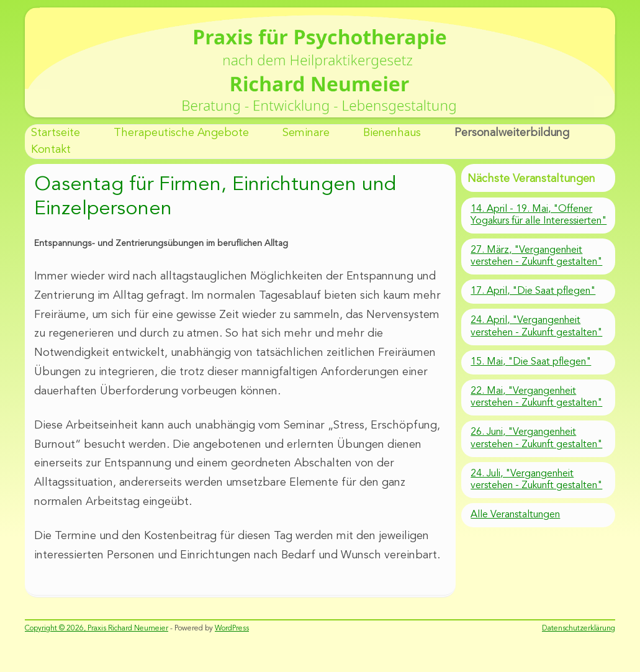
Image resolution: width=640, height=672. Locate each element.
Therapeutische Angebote (181, 133)
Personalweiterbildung (512, 133)
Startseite (56, 133)
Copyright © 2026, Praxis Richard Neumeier (97, 629)
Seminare (306, 133)
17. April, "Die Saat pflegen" (533, 291)
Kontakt (51, 150)
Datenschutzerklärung (579, 629)
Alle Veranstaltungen (515, 515)
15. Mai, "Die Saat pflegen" (531, 362)
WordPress (232, 629)
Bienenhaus (392, 133)
